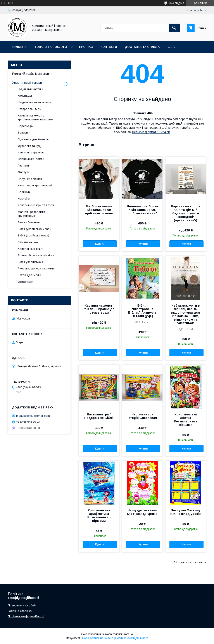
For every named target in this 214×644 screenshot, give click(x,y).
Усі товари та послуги (188, 562)
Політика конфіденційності (26, 616)
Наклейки (24, 199)
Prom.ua (128, 634)
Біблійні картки (28, 242)
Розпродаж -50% (29, 109)
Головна (19, 47)
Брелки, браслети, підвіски (36, 255)
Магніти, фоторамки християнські (31, 214)
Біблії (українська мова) (34, 229)
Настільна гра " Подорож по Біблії (99, 416)
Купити (100, 244)
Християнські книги (30, 249)
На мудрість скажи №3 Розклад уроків (142, 512)
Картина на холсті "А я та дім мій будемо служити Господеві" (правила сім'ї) (186, 213)
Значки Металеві (29, 222)
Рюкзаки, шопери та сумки (36, 268)
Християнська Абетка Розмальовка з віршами (186, 420)
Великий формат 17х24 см (151, 132)
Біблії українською (30, 262)
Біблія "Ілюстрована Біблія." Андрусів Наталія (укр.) (142, 311)
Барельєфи (26, 126)
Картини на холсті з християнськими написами (35, 117)
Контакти (109, 47)
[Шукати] (174, 28)
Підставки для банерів (33, 139)
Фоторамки (25, 282)
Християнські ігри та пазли (36, 205)
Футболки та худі (30, 146)
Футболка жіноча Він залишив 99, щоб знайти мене (99, 210)
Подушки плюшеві (30, 179)
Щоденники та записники (35, 102)
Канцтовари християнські (35, 185)
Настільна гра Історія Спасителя (142, 416)
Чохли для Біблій (29, 275)
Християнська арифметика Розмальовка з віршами (99, 516)
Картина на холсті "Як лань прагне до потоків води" (99, 309)
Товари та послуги (51, 47)
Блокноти (24, 192)
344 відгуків (177, 3)
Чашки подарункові (31, 152)
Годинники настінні (30, 89)
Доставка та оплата (142, 47)
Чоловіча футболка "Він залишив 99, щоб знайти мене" (142, 210)
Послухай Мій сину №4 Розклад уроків (186, 512)
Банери (23, 133)
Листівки (23, 166)
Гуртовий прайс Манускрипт (32, 74)
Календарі (25, 96)
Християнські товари (27, 83)
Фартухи (24, 172)
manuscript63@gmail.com (33, 416)
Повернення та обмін (22, 605)
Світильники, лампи (31, 159)
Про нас (86, 47)
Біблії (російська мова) (33, 235)
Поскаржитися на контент (98, 638)
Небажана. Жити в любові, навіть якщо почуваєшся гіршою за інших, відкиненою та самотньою (186, 314)
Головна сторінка (20, 611)
